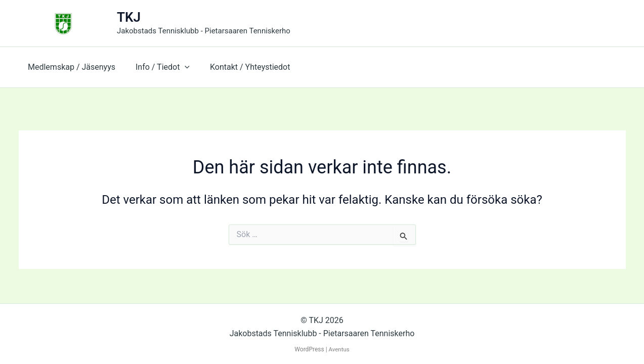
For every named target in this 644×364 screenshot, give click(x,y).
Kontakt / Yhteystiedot (240, 67)
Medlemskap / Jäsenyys (70, 67)
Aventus (339, 349)
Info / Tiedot (157, 67)
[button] (179, 67)
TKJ (129, 17)
